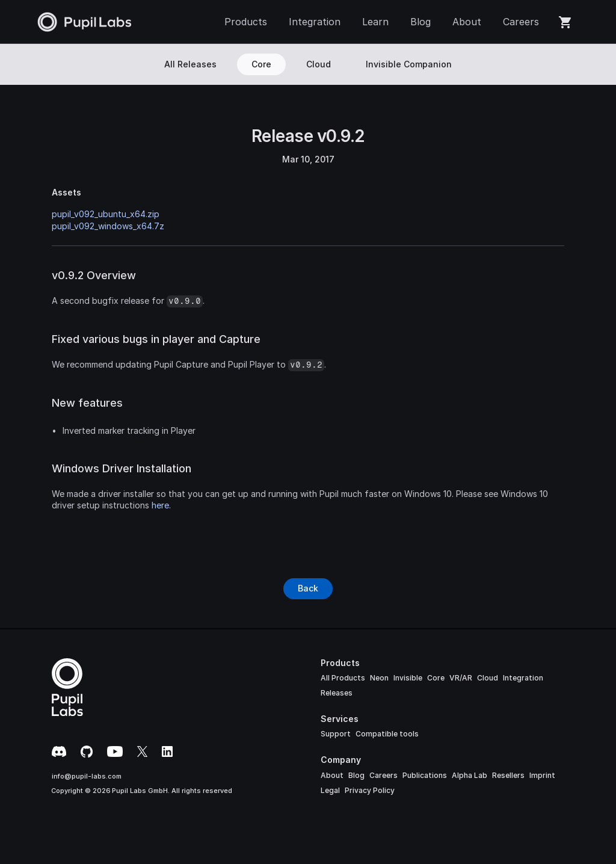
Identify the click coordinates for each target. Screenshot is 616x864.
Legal (330, 790)
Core (436, 678)
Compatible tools (387, 734)
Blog (356, 775)
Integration (523, 678)
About (332, 775)
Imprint (542, 775)
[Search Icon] (568, 64)
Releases (337, 693)
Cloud (488, 678)
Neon (379, 678)
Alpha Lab (470, 775)
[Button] (308, 588)
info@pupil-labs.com (87, 776)
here (160, 505)
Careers (383, 775)
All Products (343, 678)
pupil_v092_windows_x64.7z (108, 226)
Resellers (508, 775)
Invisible (408, 678)
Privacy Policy (370, 790)
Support (336, 734)
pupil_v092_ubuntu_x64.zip (106, 214)
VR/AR (461, 678)
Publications (425, 775)
